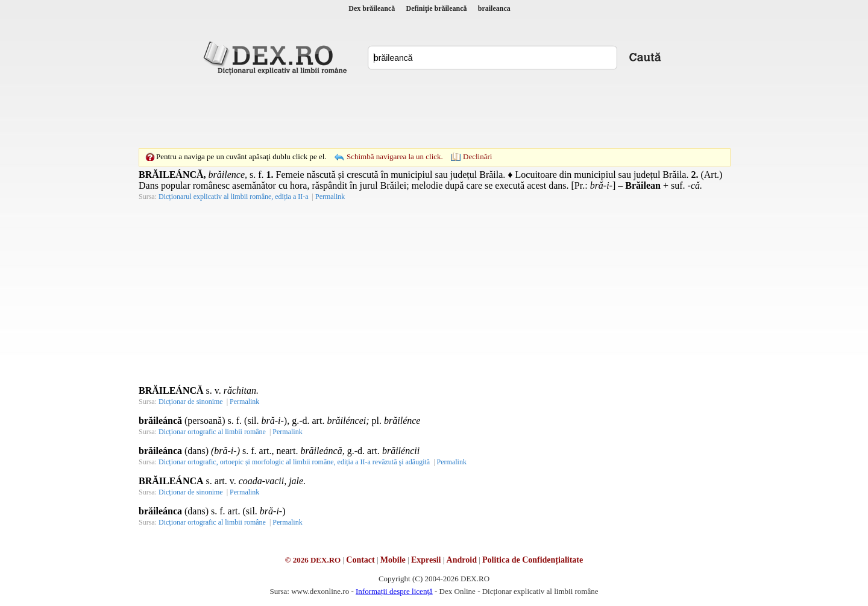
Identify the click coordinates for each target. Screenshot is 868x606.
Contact (360, 560)
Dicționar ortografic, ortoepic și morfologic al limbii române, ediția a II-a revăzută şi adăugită (294, 462)
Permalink (330, 197)
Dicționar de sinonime (191, 402)
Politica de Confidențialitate (533, 560)
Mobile (393, 560)
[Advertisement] (434, 112)
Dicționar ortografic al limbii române (212, 432)
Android (462, 560)
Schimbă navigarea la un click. (395, 156)
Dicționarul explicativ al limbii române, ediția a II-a (234, 197)
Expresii (426, 560)
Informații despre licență (394, 591)
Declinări (477, 156)
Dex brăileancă (372, 8)
